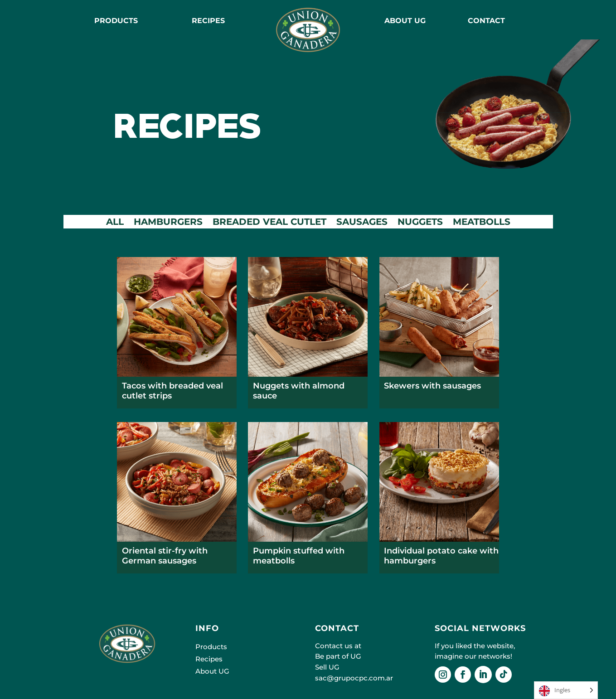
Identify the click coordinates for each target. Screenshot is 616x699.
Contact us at (338, 646)
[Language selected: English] (566, 690)
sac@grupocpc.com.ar (354, 678)
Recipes (209, 659)
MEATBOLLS (482, 223)
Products (116, 21)
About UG (212, 671)
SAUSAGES (362, 223)
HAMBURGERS (168, 223)
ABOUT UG (405, 21)
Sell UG (327, 667)
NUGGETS (420, 223)
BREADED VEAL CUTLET (269, 223)
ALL (115, 223)
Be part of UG (338, 656)
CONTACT (486, 21)
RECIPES (208, 21)
